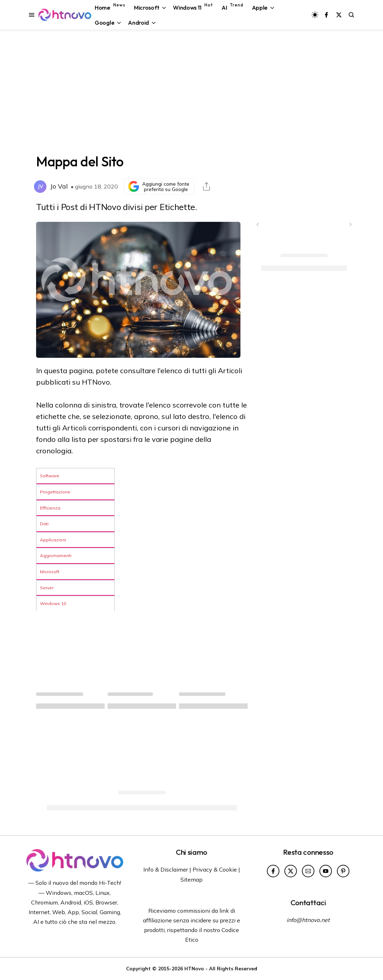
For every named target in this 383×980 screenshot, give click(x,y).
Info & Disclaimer (166, 869)
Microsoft (50, 572)
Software (50, 476)
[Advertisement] (191, 91)
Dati (44, 524)
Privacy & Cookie (215, 869)
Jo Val (59, 186)
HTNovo (194, 968)
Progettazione (55, 492)
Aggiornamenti (56, 555)
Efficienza (50, 508)
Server (47, 588)
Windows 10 (53, 603)
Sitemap (191, 879)
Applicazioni (53, 540)
